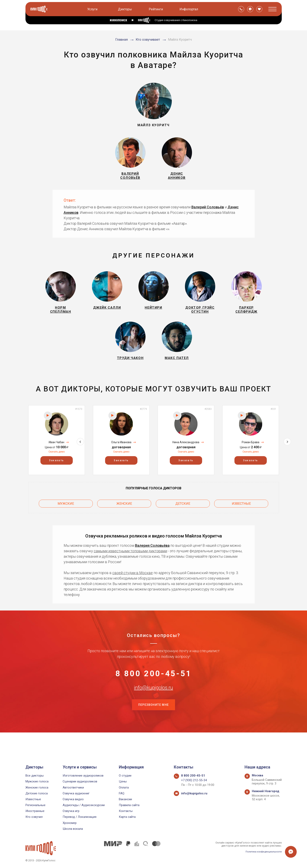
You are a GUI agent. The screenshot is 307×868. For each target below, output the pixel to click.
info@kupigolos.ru (154, 706)
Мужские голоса (37, 782)
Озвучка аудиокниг (76, 793)
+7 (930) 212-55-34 (194, 780)
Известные (241, 515)
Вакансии (125, 799)
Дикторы (126, 9)
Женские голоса (37, 787)
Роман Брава (251, 455)
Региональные (35, 805)
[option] (57, 453)
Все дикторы (35, 776)
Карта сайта (127, 817)
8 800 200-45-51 (154, 686)
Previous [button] (20, 453)
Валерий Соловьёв (208, 211)
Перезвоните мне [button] (154, 727)
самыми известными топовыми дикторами (130, 561)
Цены (123, 782)
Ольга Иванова (121, 455)
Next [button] (287, 453)
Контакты (126, 811)
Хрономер (70, 823)
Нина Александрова (186, 455)
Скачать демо (57, 464)
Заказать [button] (56, 473)
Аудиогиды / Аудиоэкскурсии (84, 805)
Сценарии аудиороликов (80, 782)
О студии (125, 776)
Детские (183, 515)
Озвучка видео (73, 799)
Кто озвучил (34, 817)
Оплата (124, 787)
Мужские (66, 515)
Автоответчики (73, 787)
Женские (124, 515)
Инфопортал (190, 9)
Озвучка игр (71, 811)
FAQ (122, 793)
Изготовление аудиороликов (83, 776)
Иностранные (35, 811)
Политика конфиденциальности (262, 852)
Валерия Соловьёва (152, 556)
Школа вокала (73, 829)
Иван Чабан (56, 455)
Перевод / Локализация (80, 817)
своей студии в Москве (133, 583)
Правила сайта (129, 805)
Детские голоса (37, 793)
